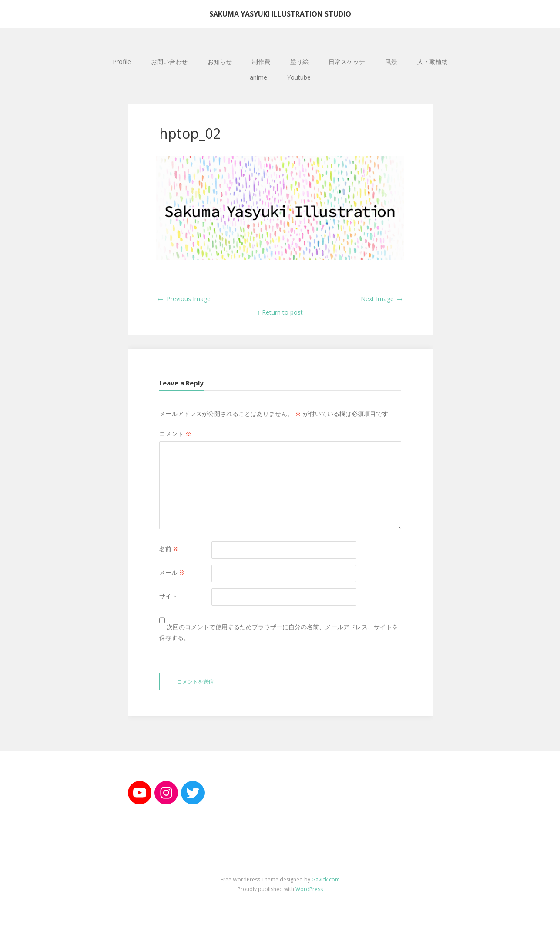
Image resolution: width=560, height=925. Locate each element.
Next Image (382, 299)
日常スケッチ (347, 62)
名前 (169, 549)
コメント (175, 434)
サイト (168, 596)
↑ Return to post (280, 312)
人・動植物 (433, 62)
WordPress (309, 889)
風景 (391, 62)
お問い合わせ (169, 62)
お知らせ (220, 62)
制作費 (261, 62)
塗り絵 (299, 62)
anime (258, 77)
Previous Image (183, 299)
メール (172, 572)
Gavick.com (326, 880)
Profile (122, 62)
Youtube (299, 77)
